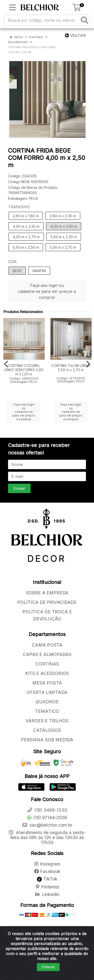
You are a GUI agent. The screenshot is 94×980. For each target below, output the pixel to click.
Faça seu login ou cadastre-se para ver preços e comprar (47, 291)
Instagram (47, 864)
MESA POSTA (47, 683)
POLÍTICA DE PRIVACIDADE (47, 602)
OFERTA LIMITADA (47, 692)
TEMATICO (47, 711)
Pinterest (47, 887)
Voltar (75, 35)
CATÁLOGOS (47, 730)
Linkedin (47, 894)
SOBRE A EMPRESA (47, 593)
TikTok (47, 879)
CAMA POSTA (47, 645)
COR (12, 262)
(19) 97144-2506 (47, 817)
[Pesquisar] (84, 20)
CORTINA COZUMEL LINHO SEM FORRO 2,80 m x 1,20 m (24, 370)
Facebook (47, 871)
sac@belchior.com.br (47, 825)
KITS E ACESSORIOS (47, 673)
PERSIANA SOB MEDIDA (47, 740)
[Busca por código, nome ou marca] (42, 20)
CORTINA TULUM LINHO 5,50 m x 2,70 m (71, 368)
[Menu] (13, 7)
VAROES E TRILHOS (47, 721)
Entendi (48, 967)
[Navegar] (6, 364)
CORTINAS (47, 664)
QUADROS (47, 702)
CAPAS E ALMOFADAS (47, 654)
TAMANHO (19, 207)
